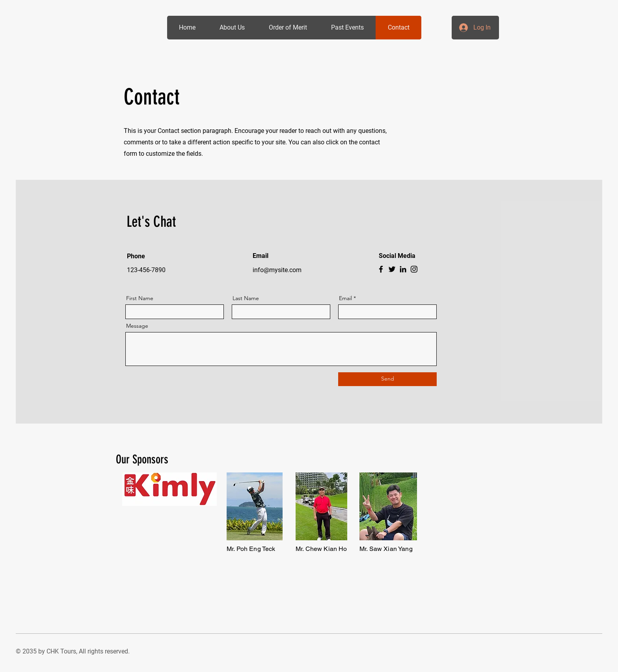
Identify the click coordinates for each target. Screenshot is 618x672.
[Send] (387, 379)
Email (345, 298)
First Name (140, 298)
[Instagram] (414, 269)
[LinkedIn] (403, 269)
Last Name (246, 298)
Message (137, 326)
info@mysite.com (277, 270)
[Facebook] (381, 269)
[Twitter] (392, 269)
